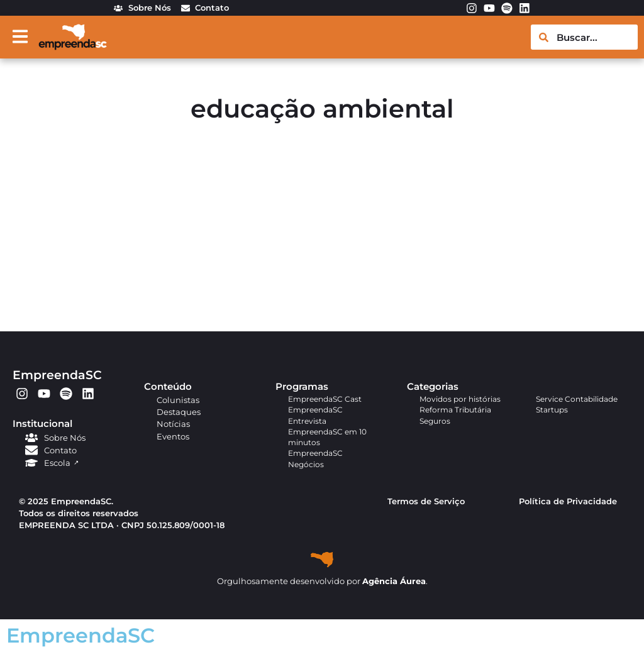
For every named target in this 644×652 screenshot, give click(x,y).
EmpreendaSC (57, 375)
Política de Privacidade (568, 501)
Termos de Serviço (426, 501)
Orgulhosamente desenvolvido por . (322, 581)
